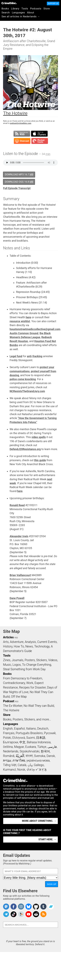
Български (11, 742)
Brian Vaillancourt (20, 575)
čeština (8, 747)
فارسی (52, 747)
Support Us (53, 3)
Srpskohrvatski (30, 751)
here (28, 317)
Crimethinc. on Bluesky (29, 907)
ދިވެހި (30, 765)
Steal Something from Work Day (24, 669)
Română (9, 756)
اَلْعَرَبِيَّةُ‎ (20, 756)
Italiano (31, 728)
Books (5, 9)
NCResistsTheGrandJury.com (27, 391)
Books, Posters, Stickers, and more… (27, 719)
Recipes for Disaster (32, 687)
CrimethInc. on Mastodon (6, 907)
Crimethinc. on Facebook (14, 907)
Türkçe (42, 747)
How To (19, 646)
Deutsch (43, 728)
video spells (39, 437)
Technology (42, 646)
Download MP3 (19, 174)
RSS (16, 638)
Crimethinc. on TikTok (14, 914)
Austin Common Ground (24, 333)
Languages (18, 13)
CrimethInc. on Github (36, 907)
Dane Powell (17, 598)
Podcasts (36, 9)
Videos (53, 660)
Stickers (42, 660)
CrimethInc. (9, 3)
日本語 (41, 738)
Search (6, 13)
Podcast (9, 701)
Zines (7, 660)
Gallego (39, 765)
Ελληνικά (19, 738)
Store (47, 9)
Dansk (51, 756)
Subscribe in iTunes (39, 134)
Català (22, 765)
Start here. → (47, 839)
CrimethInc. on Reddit (36, 914)
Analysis (30, 642)
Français (9, 733)
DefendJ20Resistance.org (25, 449)
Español (19, 728)
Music (7, 665)
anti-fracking (35, 356)
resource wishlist (20, 321)
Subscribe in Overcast (22, 141)
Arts (6, 642)
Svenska (40, 756)
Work (30, 683)
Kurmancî (9, 770)
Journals (18, 660)
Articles (8, 637)
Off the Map (19, 697)
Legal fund (16, 356)
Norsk (21, 770)
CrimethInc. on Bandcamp (51, 907)
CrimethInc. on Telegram (6, 914)
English (8, 728)
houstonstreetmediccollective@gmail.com (35, 329)
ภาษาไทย (19, 760)
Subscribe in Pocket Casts (40, 141)
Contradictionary (14, 683)
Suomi (30, 738)
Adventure (17, 642)
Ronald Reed (17, 505)
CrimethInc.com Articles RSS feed (43, 914)
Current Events (47, 642)
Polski (7, 738)
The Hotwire (11, 710)
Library (15, 9)
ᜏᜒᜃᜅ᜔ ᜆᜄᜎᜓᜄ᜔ (37, 770)
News (29, 646)
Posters (30, 660)
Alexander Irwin (19, 536)
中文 (22, 742)
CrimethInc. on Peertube (21, 914)
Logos (17, 665)
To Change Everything (37, 665)
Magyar (19, 747)
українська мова (38, 760)
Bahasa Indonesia (39, 742)
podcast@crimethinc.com (21, 123)
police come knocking (23, 379)
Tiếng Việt (10, 765)
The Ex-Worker (13, 706)
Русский (50, 733)
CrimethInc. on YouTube (29, 914)
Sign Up (52, 884)
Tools (25, 9)
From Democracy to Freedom (23, 678)
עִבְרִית (7, 760)
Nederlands (11, 751)
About (31, 13)
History (8, 646)
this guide (40, 460)
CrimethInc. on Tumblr (43, 907)
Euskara (31, 747)
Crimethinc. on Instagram (21, 907)
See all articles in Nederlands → (21, 16)
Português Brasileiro (29, 733)
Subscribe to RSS (22, 134)
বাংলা (29, 756)
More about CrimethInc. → (39, 821)
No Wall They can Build (39, 706)
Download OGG (19, 182)
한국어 (45, 751)
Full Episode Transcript (17, 188)
